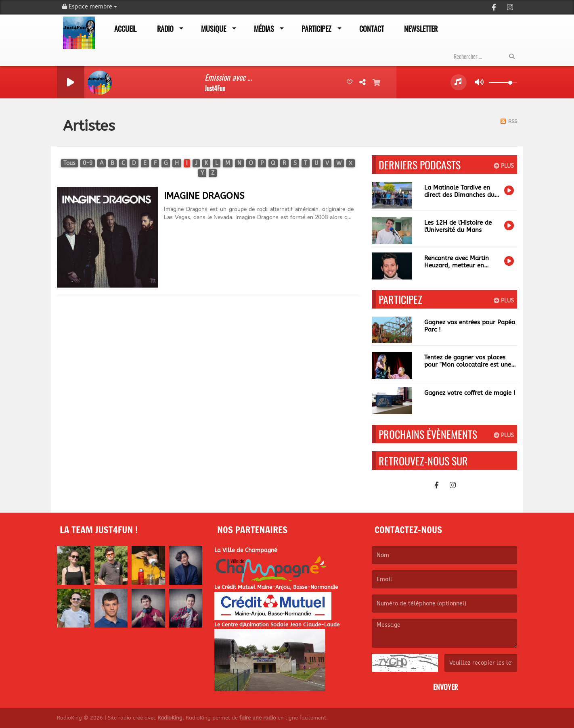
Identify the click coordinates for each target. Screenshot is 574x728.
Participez (316, 29)
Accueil (125, 29)
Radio (165, 29)
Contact (372, 29)
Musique (214, 29)
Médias (264, 29)
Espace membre (90, 7)
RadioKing (170, 718)
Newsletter (421, 29)
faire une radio (258, 718)
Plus (504, 166)
